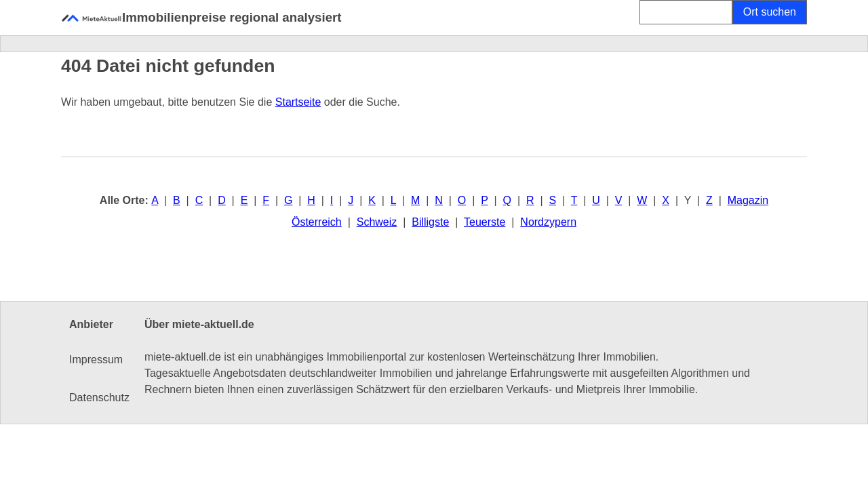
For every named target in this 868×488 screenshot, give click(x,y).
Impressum (96, 360)
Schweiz (377, 222)
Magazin (748, 200)
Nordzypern (548, 222)
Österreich (317, 222)
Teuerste (485, 222)
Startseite (298, 102)
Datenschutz (99, 398)
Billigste (430, 222)
